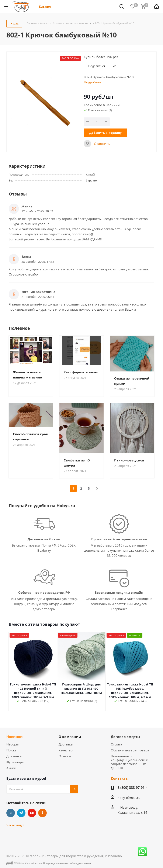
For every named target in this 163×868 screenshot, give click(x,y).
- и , (49, 863)
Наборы (13, 744)
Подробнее (93, 82)
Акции (11, 768)
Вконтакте (11, 813)
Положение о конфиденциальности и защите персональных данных (130, 762)
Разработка (33, 863)
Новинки (15, 737)
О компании (70, 737)
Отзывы (65, 756)
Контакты (120, 778)
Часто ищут (15, 825)
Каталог (45, 6)
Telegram (21, 813)
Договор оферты (126, 737)
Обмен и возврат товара (130, 750)
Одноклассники (42, 813)
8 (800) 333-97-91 (131, 788)
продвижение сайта (62, 863)
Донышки (14, 756)
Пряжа (11, 750)
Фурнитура (15, 762)
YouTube (32, 813)
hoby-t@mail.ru (129, 798)
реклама (84, 863)
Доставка (66, 744)
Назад (14, 23)
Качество (66, 750)
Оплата (116, 744)
